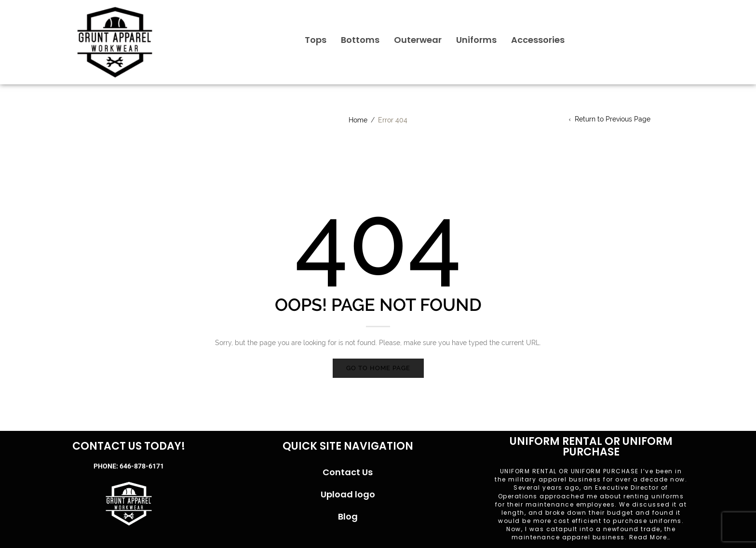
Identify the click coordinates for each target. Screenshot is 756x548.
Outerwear (418, 40)
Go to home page (378, 368)
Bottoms (360, 40)
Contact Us (348, 472)
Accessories (538, 40)
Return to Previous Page (613, 119)
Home (358, 120)
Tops (316, 40)
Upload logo (348, 494)
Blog (348, 516)
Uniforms (476, 40)
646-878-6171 (142, 466)
